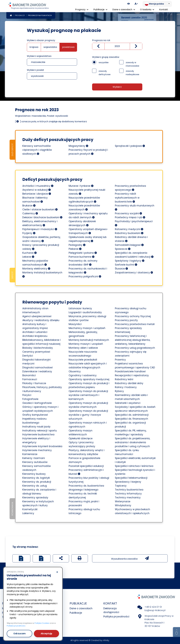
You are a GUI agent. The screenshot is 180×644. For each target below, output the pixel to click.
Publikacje (76, 613)
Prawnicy (120, 360)
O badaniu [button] (147, 9)
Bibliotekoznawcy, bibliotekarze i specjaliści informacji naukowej (41, 342)
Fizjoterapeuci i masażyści (40, 229)
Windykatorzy (123, 505)
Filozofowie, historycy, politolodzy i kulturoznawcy (42, 389)
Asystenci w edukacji (37, 190)
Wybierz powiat (35, 70)
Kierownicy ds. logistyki (36, 478)
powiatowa (68, 47)
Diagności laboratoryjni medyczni (36, 362)
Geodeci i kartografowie (37, 403)
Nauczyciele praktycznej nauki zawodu (87, 192)
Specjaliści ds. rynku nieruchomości (127, 452)
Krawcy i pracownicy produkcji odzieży (41, 247)
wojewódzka (50, 47)
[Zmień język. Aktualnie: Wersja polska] (157, 4)
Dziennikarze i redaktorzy (37, 371)
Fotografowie (30, 399)
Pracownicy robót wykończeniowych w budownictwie (127, 198)
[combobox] (52, 62)
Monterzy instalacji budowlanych (42, 274)
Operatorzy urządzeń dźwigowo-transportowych (88, 231)
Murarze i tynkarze (81, 186)
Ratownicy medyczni (129, 229)
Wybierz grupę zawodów (106, 57)
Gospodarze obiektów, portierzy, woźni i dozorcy (41, 239)
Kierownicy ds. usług (35, 486)
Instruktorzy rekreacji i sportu (40, 431)
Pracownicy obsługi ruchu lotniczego (84, 511)
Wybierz (117, 87)
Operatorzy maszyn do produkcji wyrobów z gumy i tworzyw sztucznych (88, 415)
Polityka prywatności (116, 616)
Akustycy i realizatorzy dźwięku (41, 320)
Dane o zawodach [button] (124, 9)
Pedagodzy (77, 245)
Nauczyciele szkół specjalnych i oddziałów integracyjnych (88, 366)
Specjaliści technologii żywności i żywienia (135, 472)
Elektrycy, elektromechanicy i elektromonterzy (40, 223)
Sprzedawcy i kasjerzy (128, 482)
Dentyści (28, 356)
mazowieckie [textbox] (38, 62)
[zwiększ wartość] (136, 46)
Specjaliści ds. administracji (132, 415)
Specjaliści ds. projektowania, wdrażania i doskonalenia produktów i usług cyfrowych (132, 442)
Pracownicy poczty (126, 320)
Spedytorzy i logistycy (130, 261)
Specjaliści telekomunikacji (131, 478)
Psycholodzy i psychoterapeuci (134, 223)
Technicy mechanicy (128, 498)
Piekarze (75, 249)
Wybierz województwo (39, 56)
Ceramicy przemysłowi (36, 352)
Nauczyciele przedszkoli (83, 360)
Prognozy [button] (82, 9)
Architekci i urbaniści (35, 332)
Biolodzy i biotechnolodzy (38, 348)
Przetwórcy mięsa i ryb (130, 217)
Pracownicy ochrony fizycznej (133, 316)
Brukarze (29, 206)
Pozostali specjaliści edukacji (86, 466)
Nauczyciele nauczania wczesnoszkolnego (83, 354)
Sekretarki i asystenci (128, 403)
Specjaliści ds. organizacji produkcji (130, 425)
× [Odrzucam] (57, 572)
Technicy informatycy (128, 494)
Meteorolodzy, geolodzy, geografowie (83, 334)
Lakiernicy (28, 513)
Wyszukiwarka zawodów (130, 558)
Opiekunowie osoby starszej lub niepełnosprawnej (88, 239)
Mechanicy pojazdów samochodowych (35, 263)
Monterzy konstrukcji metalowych (89, 340)
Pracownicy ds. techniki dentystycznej (83, 496)
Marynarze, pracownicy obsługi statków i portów (87, 318)
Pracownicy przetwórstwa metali (135, 324)
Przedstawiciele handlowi (130, 371)
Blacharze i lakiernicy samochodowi (35, 200)
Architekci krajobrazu (35, 336)
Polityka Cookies (42, 623)
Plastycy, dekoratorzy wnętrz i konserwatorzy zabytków (86, 452)
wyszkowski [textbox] (37, 76)
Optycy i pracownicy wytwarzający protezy (82, 444)
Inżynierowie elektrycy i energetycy (36, 440)
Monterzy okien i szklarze (83, 348)
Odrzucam (19, 634)
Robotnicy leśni (124, 379)
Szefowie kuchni (126, 265)
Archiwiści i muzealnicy (38, 186)
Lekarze (28, 257)
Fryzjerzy (29, 233)
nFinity (106, 640)
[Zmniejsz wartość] (98, 46)
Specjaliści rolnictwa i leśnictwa (134, 466)
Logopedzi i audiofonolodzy (85, 312)
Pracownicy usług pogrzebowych (135, 348)
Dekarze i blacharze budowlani (42, 217)
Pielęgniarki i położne (83, 253)
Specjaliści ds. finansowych (131, 419)
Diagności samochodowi (37, 368)
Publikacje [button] (100, 9)
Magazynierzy (78, 146)
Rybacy (119, 391)
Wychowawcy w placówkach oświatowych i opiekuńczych (132, 511)
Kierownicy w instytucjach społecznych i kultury (38, 503)
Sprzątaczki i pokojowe (130, 146)
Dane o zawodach (81, 608)
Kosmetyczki (30, 509)
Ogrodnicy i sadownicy (83, 375)
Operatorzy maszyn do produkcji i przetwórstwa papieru (89, 385)
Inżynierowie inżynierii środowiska (42, 446)
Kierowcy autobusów (35, 462)
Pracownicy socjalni (128, 213)
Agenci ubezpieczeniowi (37, 316)
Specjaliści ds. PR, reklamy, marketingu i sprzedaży (131, 433)
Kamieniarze (30, 454)
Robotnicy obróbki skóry (129, 383)
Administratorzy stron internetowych (35, 310)
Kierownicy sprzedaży (35, 498)
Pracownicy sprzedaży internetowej (128, 330)
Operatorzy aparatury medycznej (89, 379)
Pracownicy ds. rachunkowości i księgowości (88, 271)
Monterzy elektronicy (36, 269)
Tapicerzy (121, 486)
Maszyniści (75, 324)
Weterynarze (123, 501)
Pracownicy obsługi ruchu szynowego (131, 310)
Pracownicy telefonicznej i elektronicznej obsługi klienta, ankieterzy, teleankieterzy (133, 340)
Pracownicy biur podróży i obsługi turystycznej (89, 480)
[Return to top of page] (176, 632)
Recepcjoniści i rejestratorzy (132, 375)
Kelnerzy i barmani (34, 458)
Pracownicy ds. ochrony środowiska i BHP (83, 263)
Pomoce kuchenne (82, 257)
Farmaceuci (30, 379)
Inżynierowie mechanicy (37, 450)
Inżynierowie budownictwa (38, 434)
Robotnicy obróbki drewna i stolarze (131, 239)
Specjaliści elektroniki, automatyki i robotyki (135, 460)
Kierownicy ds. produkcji (37, 482)
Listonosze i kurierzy (80, 308)
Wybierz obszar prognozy (41, 40)
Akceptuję (46, 634)
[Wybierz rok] (117, 46)
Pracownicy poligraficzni (85, 276)
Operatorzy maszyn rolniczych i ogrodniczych (88, 425)
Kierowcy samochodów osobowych (37, 468)
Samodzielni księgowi (129, 245)
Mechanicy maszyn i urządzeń (87, 328)
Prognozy (20, 15)
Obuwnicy (75, 371)
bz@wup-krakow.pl (155, 610)
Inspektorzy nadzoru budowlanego (34, 421)
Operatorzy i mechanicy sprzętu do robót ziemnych (88, 215)
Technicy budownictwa (129, 490)
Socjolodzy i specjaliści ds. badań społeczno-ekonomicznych (135, 409)
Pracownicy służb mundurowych (135, 207)
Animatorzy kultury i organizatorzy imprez (35, 326)
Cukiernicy (30, 213)
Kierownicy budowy (34, 474)
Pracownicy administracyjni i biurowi (86, 472)
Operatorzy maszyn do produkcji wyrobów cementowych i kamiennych (88, 395)
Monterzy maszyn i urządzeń (86, 344)
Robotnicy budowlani (129, 233)
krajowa (34, 47)
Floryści (27, 395)
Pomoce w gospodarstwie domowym (84, 460)
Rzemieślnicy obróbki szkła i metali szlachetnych (131, 397)
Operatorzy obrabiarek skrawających (82, 223)
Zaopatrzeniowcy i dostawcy (134, 273)
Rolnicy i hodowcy (126, 387)
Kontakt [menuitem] (164, 9)
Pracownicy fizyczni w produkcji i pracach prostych (88, 152)
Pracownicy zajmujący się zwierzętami (131, 354)
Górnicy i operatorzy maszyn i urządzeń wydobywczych (40, 409)
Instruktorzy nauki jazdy (36, 427)
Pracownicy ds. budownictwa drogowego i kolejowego (86, 488)
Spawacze (123, 249)
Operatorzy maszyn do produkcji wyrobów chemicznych (88, 405)
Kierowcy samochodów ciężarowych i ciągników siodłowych (37, 150)
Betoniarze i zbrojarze (37, 194)
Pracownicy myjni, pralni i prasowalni (84, 503)
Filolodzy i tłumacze (34, 383)
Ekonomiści (29, 375)
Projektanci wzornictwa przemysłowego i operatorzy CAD (135, 366)
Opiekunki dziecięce (81, 438)
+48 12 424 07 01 (153, 607)
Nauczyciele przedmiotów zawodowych (84, 208)
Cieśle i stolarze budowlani (40, 210)
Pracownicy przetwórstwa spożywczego (130, 188)
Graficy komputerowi (35, 415)
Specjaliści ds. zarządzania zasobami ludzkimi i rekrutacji (134, 255)
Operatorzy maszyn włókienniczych (81, 433)
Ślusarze (121, 269)
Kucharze (30, 253)
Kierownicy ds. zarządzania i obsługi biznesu (39, 492)
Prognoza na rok (101, 40)
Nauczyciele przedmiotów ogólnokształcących (84, 200)
